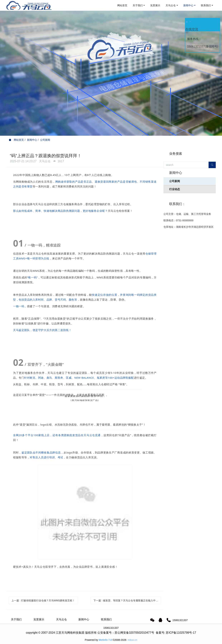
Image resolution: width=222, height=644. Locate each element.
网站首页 (122, 5)
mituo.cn (132, 640)
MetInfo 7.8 (105, 640)
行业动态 (175, 189)
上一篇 (43, 600)
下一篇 (126, 600)
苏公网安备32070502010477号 (134, 633)
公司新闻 (45, 140)
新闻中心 (32, 140)
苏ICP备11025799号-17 (181, 633)
